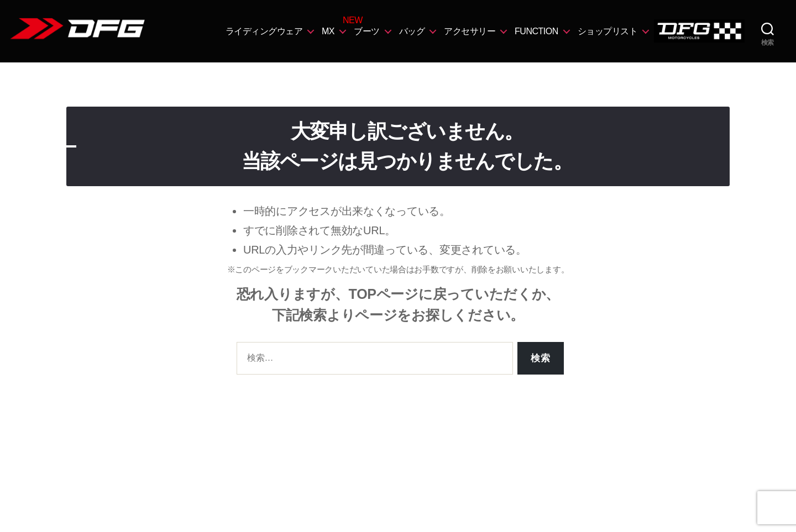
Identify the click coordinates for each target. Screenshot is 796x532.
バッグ (412, 31)
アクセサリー (470, 31)
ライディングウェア (264, 31)
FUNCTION (536, 31)
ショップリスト (608, 31)
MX (328, 31)
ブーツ (367, 31)
